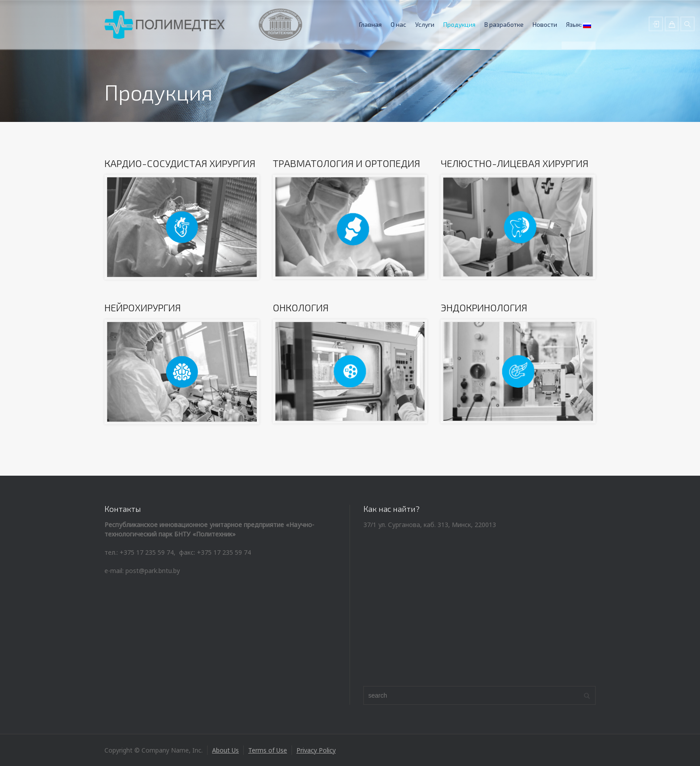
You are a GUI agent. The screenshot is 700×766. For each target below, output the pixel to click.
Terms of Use (268, 750)
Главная (370, 24)
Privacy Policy (316, 750)
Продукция (459, 24)
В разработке (504, 24)
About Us (225, 750)
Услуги (425, 24)
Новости (545, 24)
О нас (398, 24)
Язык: (579, 24)
